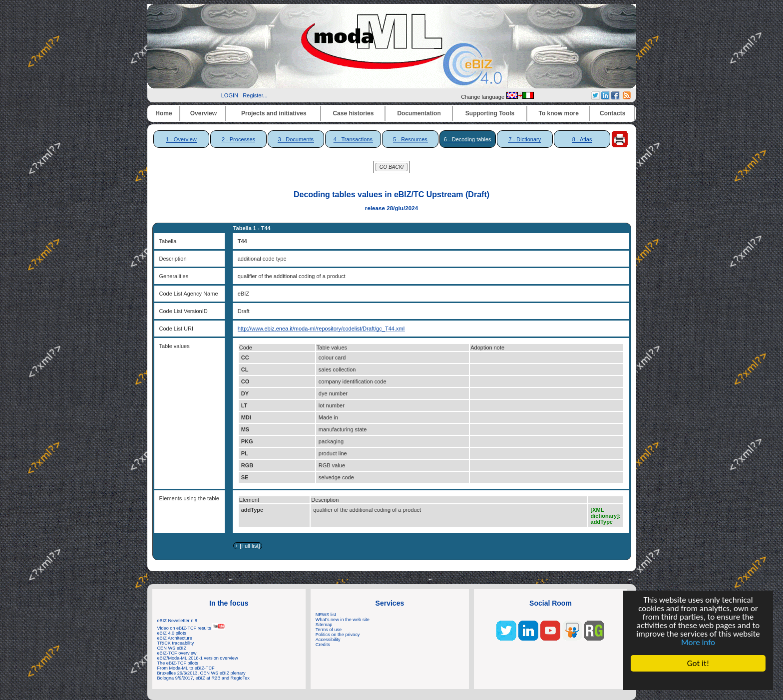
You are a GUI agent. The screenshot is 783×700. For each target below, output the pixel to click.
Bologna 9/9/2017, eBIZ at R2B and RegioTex (203, 678)
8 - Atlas (582, 139)
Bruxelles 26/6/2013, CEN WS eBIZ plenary (201, 673)
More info (698, 642)
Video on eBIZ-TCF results (192, 628)
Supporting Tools (490, 113)
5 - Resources (410, 139)
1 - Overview (181, 139)
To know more (559, 113)
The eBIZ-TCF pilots (178, 663)
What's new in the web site (343, 620)
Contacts (612, 113)
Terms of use (329, 630)
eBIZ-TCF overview (177, 653)
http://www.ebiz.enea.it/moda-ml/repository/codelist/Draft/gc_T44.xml (321, 329)
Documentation (419, 113)
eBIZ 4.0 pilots (172, 633)
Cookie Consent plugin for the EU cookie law (698, 681)
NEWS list (326, 615)
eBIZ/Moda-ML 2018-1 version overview (198, 658)
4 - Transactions (353, 139)
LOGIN (230, 95)
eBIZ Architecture (175, 638)
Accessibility (328, 640)
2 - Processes (238, 139)
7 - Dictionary (525, 139)
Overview (203, 113)
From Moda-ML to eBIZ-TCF (186, 668)
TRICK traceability (176, 643)
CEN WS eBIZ (172, 648)
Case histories (353, 113)
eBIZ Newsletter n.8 (177, 621)
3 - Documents (296, 139)
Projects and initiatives (274, 113)
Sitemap (324, 625)
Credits (323, 645)
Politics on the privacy (338, 635)
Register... (255, 95)
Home (164, 113)
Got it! (698, 663)
